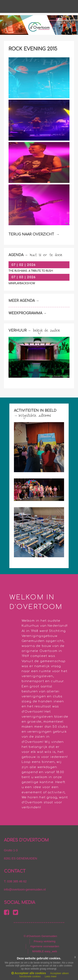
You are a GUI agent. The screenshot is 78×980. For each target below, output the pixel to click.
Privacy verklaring (45, 941)
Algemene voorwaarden (45, 946)
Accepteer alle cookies (29, 973)
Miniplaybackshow (22, 284)
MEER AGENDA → (24, 301)
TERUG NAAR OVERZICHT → (34, 234)
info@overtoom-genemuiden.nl (25, 889)
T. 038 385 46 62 (15, 881)
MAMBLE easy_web (45, 951)
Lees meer (51, 976)
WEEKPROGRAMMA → (28, 313)
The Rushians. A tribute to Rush (31, 271)
